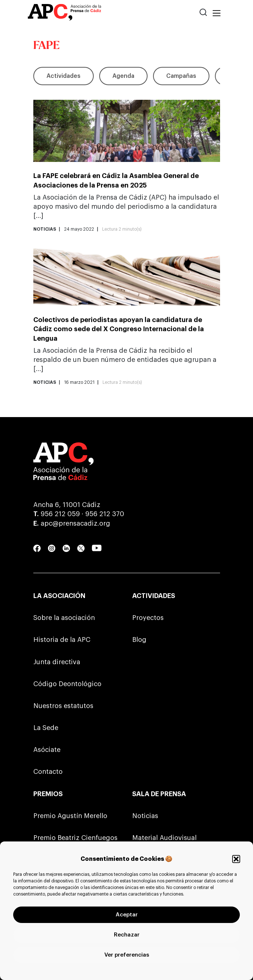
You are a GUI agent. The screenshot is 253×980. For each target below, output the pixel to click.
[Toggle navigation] (217, 14)
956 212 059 (60, 514)
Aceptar (127, 915)
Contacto (48, 772)
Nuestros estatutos (63, 706)
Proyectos (148, 618)
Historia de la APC (62, 640)
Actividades (64, 76)
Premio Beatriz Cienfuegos (75, 838)
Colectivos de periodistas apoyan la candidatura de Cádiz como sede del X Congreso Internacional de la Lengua (119, 329)
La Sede (46, 728)
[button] (236, 859)
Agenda (123, 76)
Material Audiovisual (164, 838)
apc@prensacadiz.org (75, 523)
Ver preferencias (127, 955)
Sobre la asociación (64, 618)
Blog (139, 640)
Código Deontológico (67, 684)
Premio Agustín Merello (70, 816)
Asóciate (47, 750)
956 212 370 (105, 514)
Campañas (181, 76)
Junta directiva (57, 662)
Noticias (145, 816)
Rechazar (127, 935)
